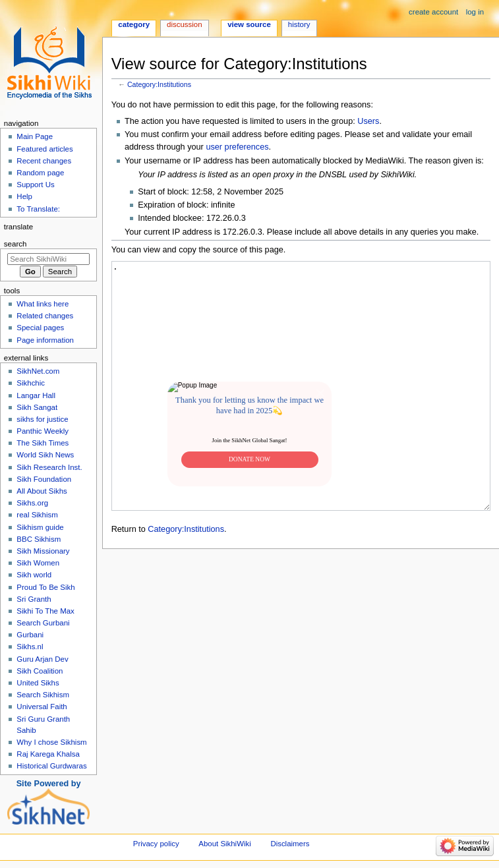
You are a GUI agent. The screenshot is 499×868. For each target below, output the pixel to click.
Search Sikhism (43, 695)
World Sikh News (45, 455)
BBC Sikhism (39, 539)
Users (368, 121)
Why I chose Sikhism (51, 742)
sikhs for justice (42, 419)
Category (134, 24)
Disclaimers (290, 844)
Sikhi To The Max (45, 611)
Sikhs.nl (30, 647)
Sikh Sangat (37, 407)
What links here (43, 304)
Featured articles (44, 149)
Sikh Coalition (40, 671)
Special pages (40, 328)
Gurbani (30, 635)
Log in (475, 12)
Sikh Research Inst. (49, 467)
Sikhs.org (32, 503)
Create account (433, 12)
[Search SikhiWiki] (48, 259)
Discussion (184, 24)
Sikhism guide (40, 527)
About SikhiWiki (224, 844)
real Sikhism (37, 515)
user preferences (237, 147)
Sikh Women (38, 563)
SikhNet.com (38, 371)
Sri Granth (34, 599)
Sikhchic (31, 383)
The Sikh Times (43, 443)
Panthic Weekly (43, 431)
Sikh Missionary (43, 551)
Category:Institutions (159, 84)
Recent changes (44, 161)
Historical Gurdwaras (51, 766)
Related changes (45, 316)
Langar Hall (36, 395)
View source (249, 24)
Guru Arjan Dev (42, 659)
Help (24, 196)
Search (15, 244)
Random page (40, 173)
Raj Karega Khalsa (48, 754)
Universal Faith (42, 707)
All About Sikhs (42, 491)
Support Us (35, 185)
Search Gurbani (43, 623)
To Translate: (38, 209)
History (299, 24)
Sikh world (34, 575)
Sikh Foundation (44, 479)
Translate (18, 227)
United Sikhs (38, 683)
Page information (45, 340)
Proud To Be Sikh (45, 587)
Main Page (35, 136)
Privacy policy (156, 844)
